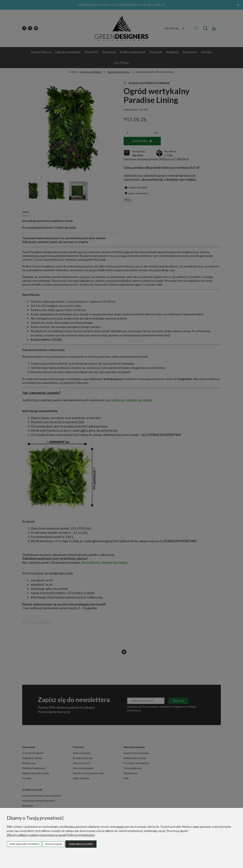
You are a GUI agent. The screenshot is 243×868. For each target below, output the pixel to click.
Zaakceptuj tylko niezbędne (24, 844)
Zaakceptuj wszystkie (81, 844)
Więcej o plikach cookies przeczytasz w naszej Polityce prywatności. (51, 835)
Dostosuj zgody (54, 844)
